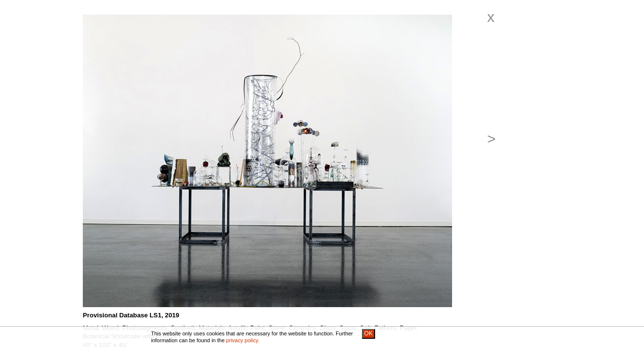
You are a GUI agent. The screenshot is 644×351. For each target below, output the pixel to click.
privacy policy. (243, 340)
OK (369, 333)
